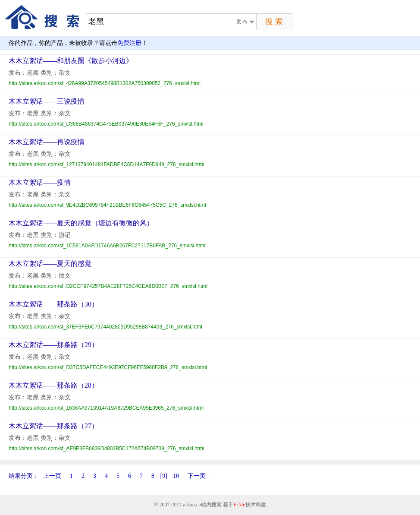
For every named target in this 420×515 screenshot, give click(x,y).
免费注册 (129, 43)
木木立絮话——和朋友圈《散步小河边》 (71, 61)
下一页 (197, 476)
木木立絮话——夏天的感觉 (50, 264)
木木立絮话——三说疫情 (47, 101)
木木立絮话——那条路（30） (53, 304)
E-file (239, 505)
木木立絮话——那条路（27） (53, 426)
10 (176, 476)
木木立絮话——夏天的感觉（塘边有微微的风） (81, 223)
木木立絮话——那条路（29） (53, 345)
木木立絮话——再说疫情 (47, 142)
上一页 (52, 476)
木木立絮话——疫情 (40, 182)
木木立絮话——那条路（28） (53, 385)
